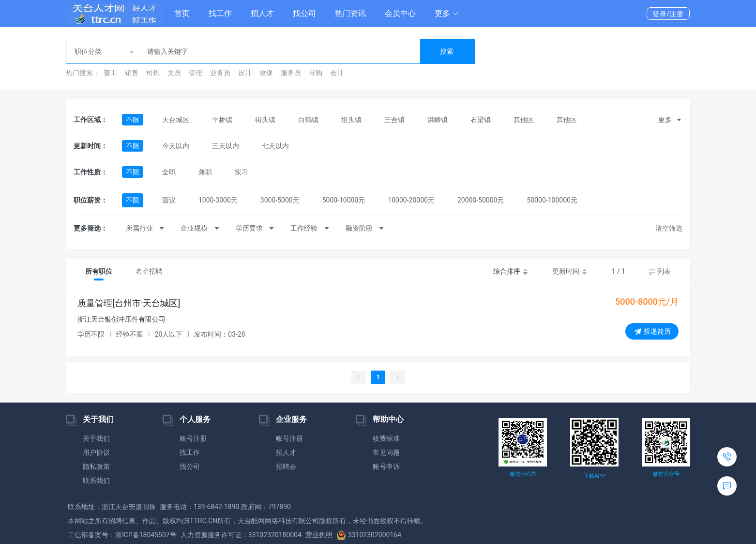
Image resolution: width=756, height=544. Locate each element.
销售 (132, 73)
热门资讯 (350, 13)
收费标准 (386, 438)
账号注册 (193, 438)
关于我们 (96, 438)
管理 (196, 73)
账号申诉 (386, 466)
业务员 (220, 73)
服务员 (291, 73)
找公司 (304, 13)
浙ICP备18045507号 (146, 535)
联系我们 (96, 481)
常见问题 (386, 452)
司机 (153, 73)
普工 (110, 73)
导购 (316, 73)
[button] (447, 14)
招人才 (262, 13)
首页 (182, 13)
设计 (245, 73)
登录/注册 (668, 14)
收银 (266, 73)
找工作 (220, 13)
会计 (337, 73)
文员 (174, 73)
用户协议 (96, 452)
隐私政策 (96, 466)
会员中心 (400, 13)
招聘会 (286, 466)
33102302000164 (369, 535)
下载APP (594, 476)
